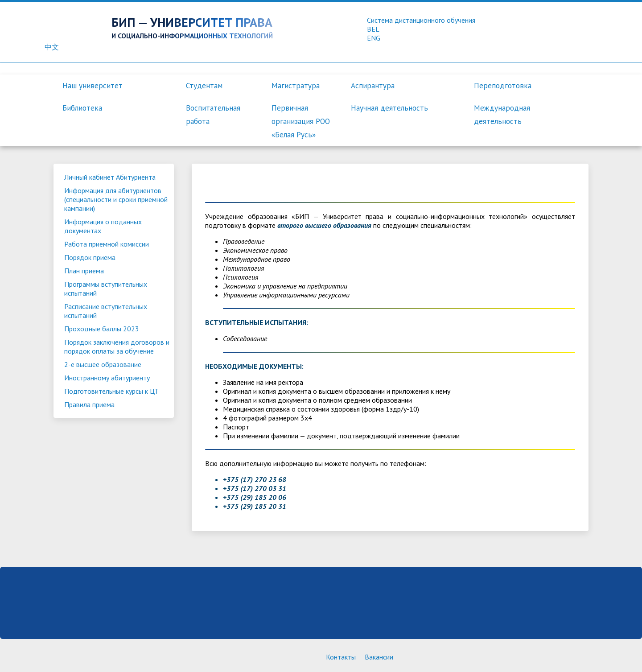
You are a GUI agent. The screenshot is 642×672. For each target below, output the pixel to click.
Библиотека (82, 108)
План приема (84, 271)
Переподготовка (503, 86)
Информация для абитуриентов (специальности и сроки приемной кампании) (116, 199)
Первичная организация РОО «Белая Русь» (301, 121)
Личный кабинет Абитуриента (110, 177)
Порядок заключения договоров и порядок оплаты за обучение (117, 346)
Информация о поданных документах (103, 226)
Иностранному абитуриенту (107, 378)
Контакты (341, 657)
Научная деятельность (389, 108)
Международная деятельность (502, 115)
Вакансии (379, 657)
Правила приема (89, 404)
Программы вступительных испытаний (106, 289)
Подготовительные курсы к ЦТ (111, 391)
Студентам (204, 86)
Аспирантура (373, 86)
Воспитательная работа (213, 115)
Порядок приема (90, 257)
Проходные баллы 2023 (102, 329)
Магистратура (296, 86)
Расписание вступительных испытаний (106, 311)
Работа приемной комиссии (107, 244)
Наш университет (93, 86)
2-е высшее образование (103, 364)
